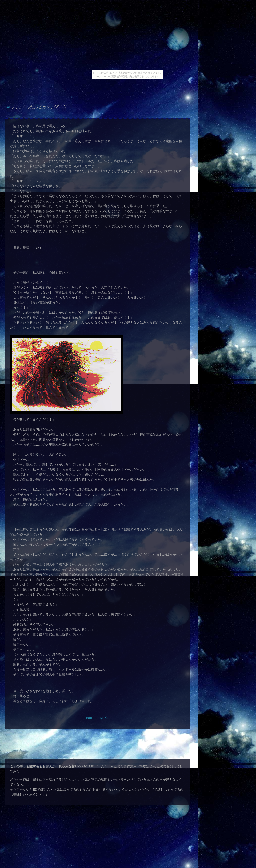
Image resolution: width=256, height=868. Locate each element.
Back (90, 718)
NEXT (104, 718)
